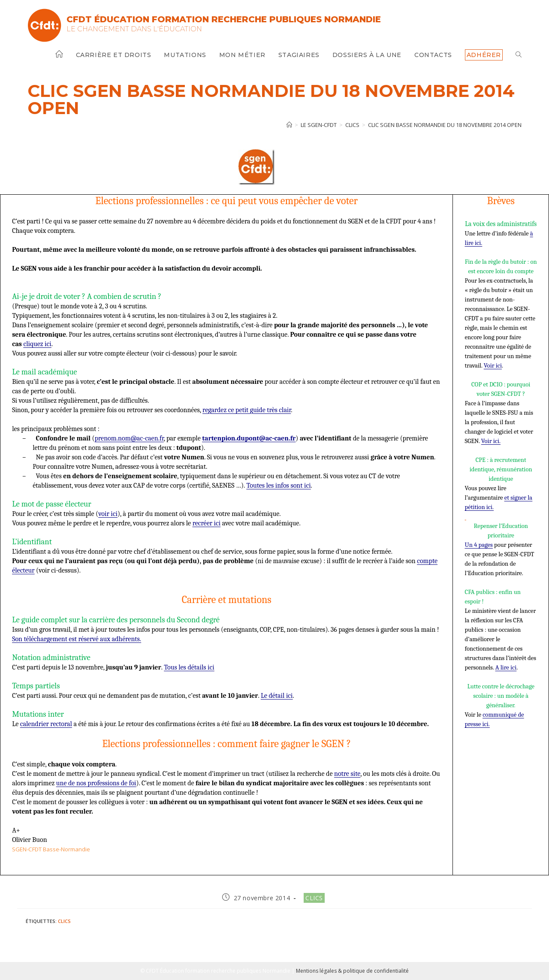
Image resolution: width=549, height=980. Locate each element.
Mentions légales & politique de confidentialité (352, 971)
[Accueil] (289, 125)
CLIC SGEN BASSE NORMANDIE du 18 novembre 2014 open (445, 125)
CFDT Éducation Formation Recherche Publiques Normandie (224, 19)
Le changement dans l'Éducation (134, 29)
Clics (314, 898)
